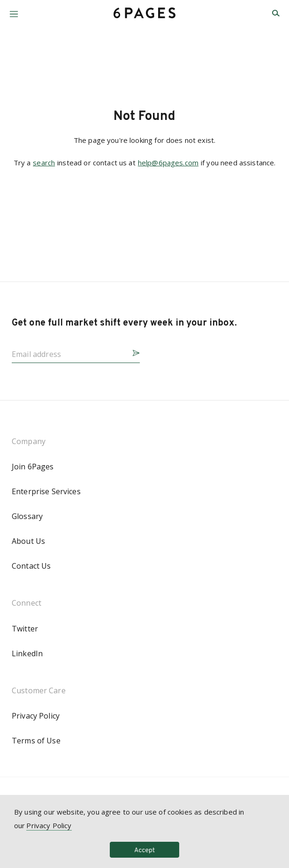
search (44, 163)
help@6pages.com (168, 163)
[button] (14, 11)
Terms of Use (36, 741)
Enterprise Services (46, 491)
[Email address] (68, 351)
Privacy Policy (36, 716)
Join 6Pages (33, 467)
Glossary (27, 516)
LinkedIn (27, 653)
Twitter (25, 629)
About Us (28, 541)
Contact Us (31, 566)
